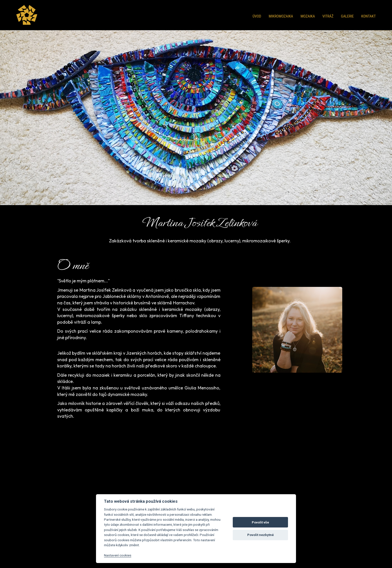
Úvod (257, 16)
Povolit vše (260, 522)
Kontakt (368, 16)
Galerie (347, 16)
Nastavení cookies (118, 555)
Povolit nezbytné (260, 535)
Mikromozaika (281, 16)
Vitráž (328, 16)
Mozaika (308, 16)
